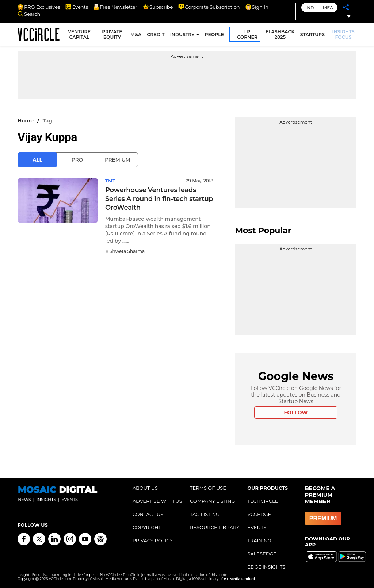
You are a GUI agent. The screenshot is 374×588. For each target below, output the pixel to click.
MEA (328, 7)
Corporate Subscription (209, 7)
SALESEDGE (262, 554)
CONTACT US (148, 514)
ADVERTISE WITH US (157, 501)
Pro (77, 160)
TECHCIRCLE (263, 501)
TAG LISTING (205, 514)
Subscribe (158, 7)
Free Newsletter (115, 7)
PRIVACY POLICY (153, 540)
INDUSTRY (183, 35)
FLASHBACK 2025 (281, 35)
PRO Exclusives (39, 7)
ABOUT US (145, 488)
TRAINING (259, 540)
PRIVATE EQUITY (113, 35)
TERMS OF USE (208, 488)
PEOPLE (215, 35)
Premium (118, 160)
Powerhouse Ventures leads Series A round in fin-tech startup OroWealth (159, 199)
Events (77, 7)
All (37, 160)
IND (310, 7)
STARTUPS (313, 35)
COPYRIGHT (147, 527)
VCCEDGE (259, 514)
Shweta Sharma (127, 251)
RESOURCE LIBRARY (215, 527)
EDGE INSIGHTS (266, 567)
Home (26, 121)
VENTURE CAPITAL (81, 35)
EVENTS (257, 527)
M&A (137, 35)
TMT (111, 181)
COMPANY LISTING (213, 501)
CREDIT (156, 35)
